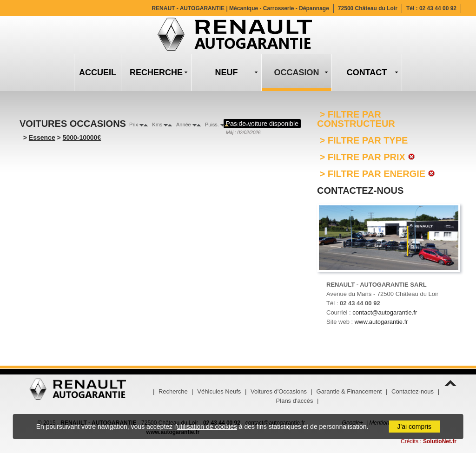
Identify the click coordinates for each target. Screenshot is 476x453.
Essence (42, 138)
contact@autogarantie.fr (385, 312)
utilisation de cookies (207, 427)
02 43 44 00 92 (438, 8)
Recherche (173, 391)
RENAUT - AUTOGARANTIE (240, 8)
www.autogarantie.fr (381, 322)
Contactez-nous (413, 391)
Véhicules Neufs (219, 391)
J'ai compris (414, 427)
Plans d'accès (295, 401)
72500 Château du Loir (368, 8)
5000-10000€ (82, 138)
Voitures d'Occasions (279, 391)
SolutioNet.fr (440, 441)
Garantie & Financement (349, 391)
